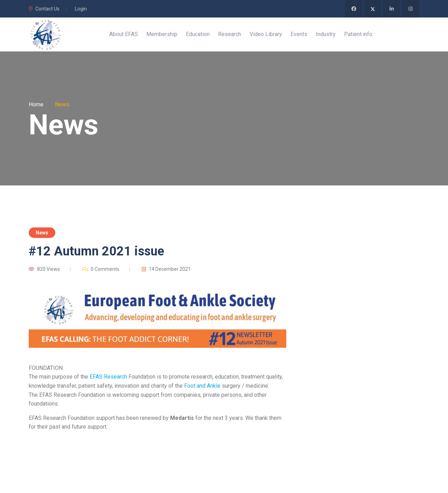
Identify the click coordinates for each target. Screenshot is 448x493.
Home (36, 105)
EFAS (96, 378)
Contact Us (44, 9)
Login (81, 9)
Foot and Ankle (202, 387)
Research (115, 378)
